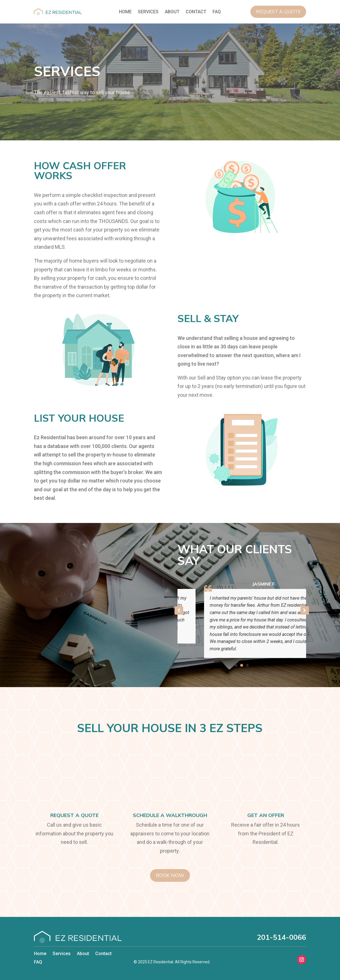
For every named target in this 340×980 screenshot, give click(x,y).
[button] (305, 610)
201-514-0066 (281, 937)
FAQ (217, 12)
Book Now (170, 875)
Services (148, 12)
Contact (196, 12)
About (172, 12)
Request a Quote (278, 11)
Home (125, 12)
